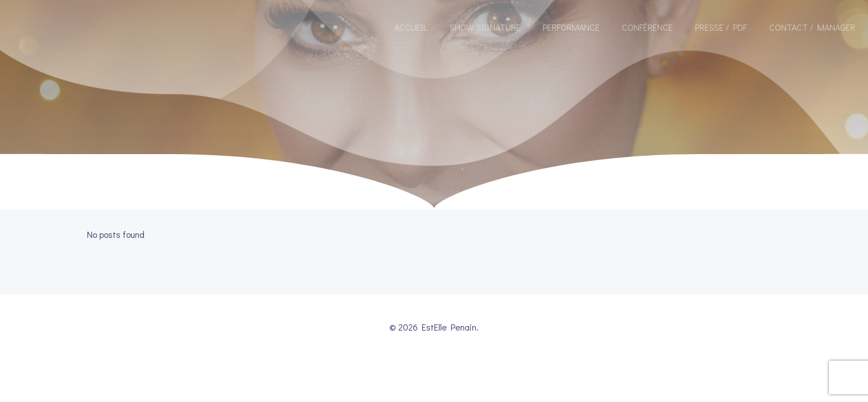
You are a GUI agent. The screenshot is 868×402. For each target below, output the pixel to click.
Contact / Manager (812, 28)
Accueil (411, 28)
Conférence (647, 28)
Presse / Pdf (721, 28)
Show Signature (485, 28)
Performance (571, 28)
